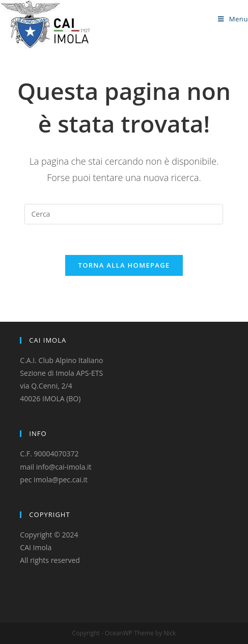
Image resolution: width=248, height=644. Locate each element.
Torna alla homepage (124, 265)
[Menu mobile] (233, 19)
